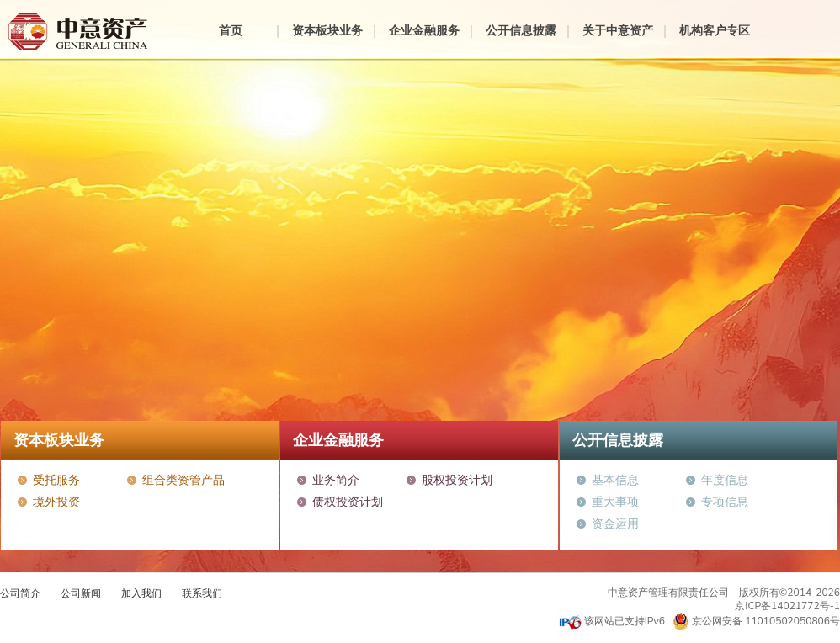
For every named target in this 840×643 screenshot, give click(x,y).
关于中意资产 (618, 31)
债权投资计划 (348, 502)
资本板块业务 (327, 31)
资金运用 (615, 524)
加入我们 (141, 593)
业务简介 (336, 480)
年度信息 (725, 480)
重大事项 (615, 502)
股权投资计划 (457, 480)
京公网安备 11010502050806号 (756, 621)
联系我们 (202, 593)
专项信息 (725, 502)
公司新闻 (81, 593)
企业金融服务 (424, 31)
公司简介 (20, 593)
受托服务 (56, 480)
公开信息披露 (521, 31)
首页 (231, 31)
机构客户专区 (715, 31)
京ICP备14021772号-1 (787, 606)
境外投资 (56, 502)
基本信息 (615, 480)
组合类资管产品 (183, 480)
